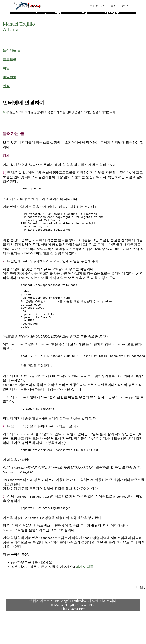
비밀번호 (10, 77)
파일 (6, 68)
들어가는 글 (12, 50)
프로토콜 (10, 59)
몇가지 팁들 (85, 587)
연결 (6, 86)
